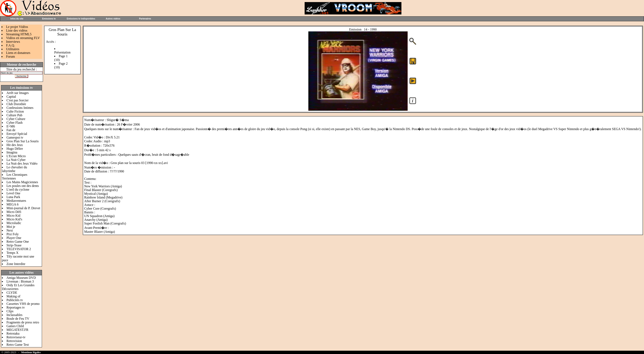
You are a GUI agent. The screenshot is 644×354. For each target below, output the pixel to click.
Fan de (11, 130)
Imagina (12, 152)
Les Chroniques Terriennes (15, 176)
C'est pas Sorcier (17, 100)
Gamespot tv (15, 137)
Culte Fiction (15, 111)
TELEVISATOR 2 (19, 249)
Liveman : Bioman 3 (20, 281)
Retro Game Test (18, 345)
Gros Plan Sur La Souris (23, 141)
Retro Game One (18, 242)
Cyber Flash (14, 123)
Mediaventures (16, 201)
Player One (14, 238)
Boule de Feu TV (18, 319)
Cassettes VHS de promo (23, 304)
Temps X (12, 253)
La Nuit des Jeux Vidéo (22, 163)
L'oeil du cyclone (18, 189)
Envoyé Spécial (17, 134)
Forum (10, 56)
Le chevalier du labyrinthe (14, 169)
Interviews (13, 42)
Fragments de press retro (23, 322)
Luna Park (13, 197)
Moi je (11, 227)
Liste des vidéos (17, 30)
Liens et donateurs (18, 53)
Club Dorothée (16, 104)
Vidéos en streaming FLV (23, 38)
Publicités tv (15, 300)
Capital (11, 97)
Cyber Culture (16, 119)
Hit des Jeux (15, 145)
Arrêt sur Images (18, 93)
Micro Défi (14, 212)
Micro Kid (13, 216)
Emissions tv (49, 19)
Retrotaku (13, 333)
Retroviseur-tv (16, 337)
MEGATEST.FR (17, 330)
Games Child (15, 326)
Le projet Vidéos (17, 27)
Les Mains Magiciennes (22, 182)
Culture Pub (14, 115)
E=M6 (11, 126)
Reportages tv (16, 307)
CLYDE (12, 293)
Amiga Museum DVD (21, 278)
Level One (13, 193)
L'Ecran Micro (16, 156)
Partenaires (145, 19)
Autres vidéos (113, 19)
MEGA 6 (12, 204)
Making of (13, 296)
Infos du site (17, 19)
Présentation (62, 52)
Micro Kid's (14, 219)
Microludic (14, 223)
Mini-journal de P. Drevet (23, 208)
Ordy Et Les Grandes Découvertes (18, 287)
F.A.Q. (10, 45)
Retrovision (14, 341)
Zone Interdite (16, 264)
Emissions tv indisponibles (81, 19)
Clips (10, 311)
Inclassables (14, 315)
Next (10, 230)
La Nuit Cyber (16, 160)
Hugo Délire (15, 149)
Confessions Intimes (20, 108)
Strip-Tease (14, 245)
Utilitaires (13, 49)
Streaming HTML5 (19, 34)
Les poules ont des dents (23, 186)
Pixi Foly (13, 234)
